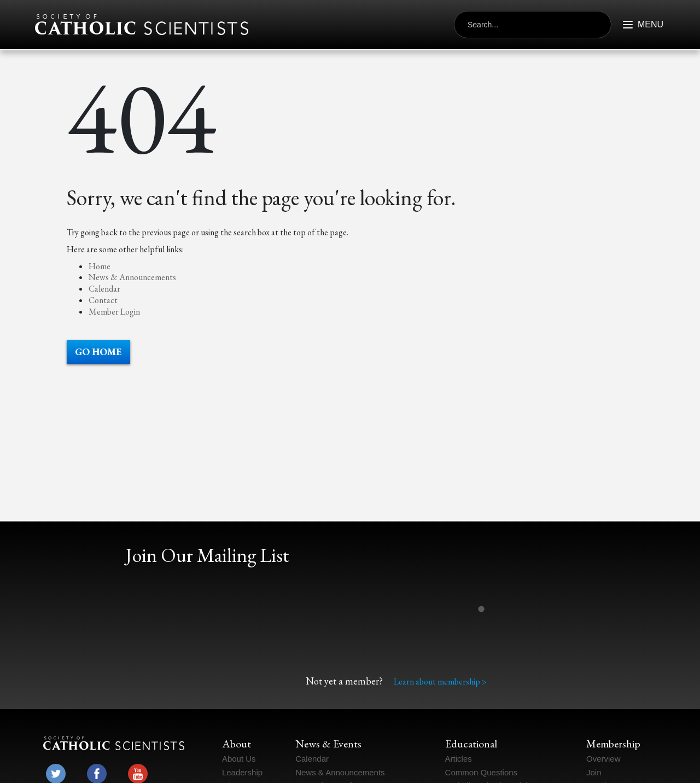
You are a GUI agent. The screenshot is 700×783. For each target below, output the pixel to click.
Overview (603, 759)
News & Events (328, 744)
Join (594, 772)
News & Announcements (132, 277)
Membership (613, 744)
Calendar (104, 289)
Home (100, 266)
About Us (239, 759)
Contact (103, 300)
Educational (471, 744)
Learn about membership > (440, 681)
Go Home (98, 352)
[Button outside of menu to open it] (638, 25)
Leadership (242, 772)
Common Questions (482, 772)
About (237, 744)
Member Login (114, 312)
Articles (459, 759)
